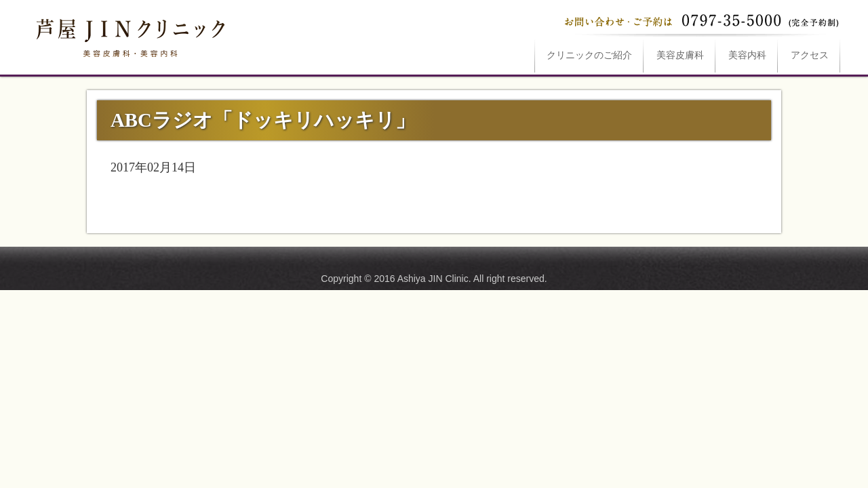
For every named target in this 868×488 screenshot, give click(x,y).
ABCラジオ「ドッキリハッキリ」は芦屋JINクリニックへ (129, 35)
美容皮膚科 (680, 55)
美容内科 (747, 55)
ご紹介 (589, 55)
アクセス (810, 55)
